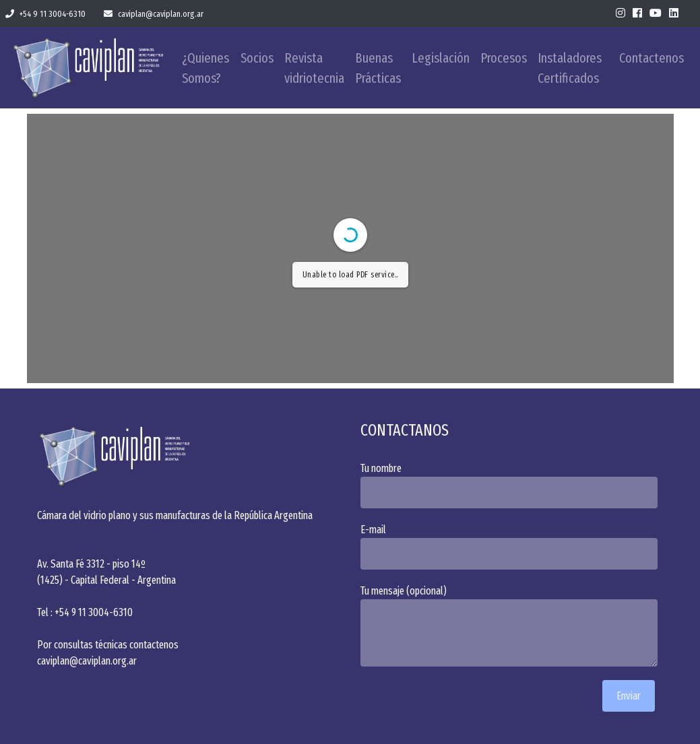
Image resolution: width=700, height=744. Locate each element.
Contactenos (651, 58)
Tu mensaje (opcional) (512, 625)
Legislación (441, 58)
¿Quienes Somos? (205, 68)
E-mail (512, 546)
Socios (257, 58)
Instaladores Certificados (570, 68)
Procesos (504, 58)
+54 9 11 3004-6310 (45, 14)
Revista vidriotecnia (314, 68)
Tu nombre (512, 485)
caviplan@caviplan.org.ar (154, 14)
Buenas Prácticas (378, 68)
